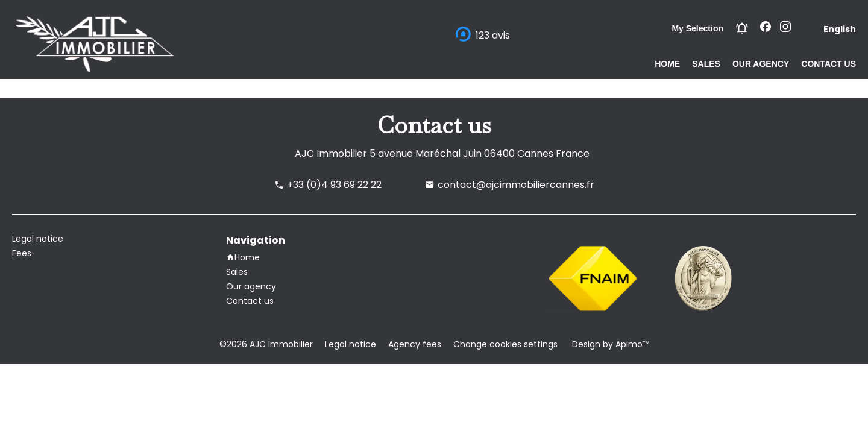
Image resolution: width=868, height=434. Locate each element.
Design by (609, 344)
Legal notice (351, 344)
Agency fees (415, 344)
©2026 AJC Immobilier (266, 344)
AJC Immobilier (331, 153)
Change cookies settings (505, 344)
